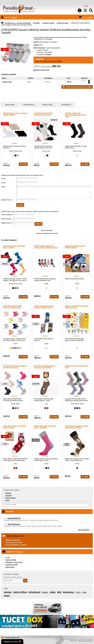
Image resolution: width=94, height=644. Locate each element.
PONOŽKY (37, 23)
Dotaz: (3, 187)
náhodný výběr (7, 82)
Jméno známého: (7, 215)
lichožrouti (34, 592)
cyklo (53, 592)
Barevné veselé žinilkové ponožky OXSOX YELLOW (77, 307)
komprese (69, 592)
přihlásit (14, 17)
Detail (23, 164)
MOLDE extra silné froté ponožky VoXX (76, 367)
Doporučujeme (10, 105)
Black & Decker (11, 498)
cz (84, 6)
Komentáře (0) (66, 105)
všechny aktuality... (84, 530)
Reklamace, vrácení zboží (14, 562)
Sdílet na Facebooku (43, 70)
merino (8, 592)
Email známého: (6, 219)
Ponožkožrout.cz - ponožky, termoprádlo (18, 23)
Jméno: (4, 179)
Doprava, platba (11, 560)
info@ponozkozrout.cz (12, 638)
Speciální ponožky (48, 23)
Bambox (8, 493)
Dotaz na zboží (47, 105)
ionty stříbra (20, 592)
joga (84, 592)
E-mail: (3, 183)
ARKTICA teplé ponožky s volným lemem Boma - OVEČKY (77, 427)
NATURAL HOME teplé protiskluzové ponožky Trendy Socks (76, 115)
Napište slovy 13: (7, 200)
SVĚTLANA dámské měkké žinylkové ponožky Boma (13, 307)
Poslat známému (29, 105)
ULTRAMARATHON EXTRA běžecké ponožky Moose (43, 114)
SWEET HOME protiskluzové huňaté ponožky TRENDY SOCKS (46, 247)
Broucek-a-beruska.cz (86, 641)
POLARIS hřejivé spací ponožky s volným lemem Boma (15, 367)
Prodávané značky (12, 490)
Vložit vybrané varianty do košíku (79, 87)
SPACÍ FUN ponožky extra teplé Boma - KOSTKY (14, 247)
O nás (8, 557)
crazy (7, 596)
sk (87, 6)
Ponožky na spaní (62, 23)
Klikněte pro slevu (12, 642)
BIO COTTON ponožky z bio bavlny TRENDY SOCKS (15, 114)
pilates (45, 592)
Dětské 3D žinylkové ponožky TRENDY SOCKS (75, 247)
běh (59, 592)
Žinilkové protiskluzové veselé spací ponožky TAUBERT (45, 367)
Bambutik (9, 495)
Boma (8, 500)
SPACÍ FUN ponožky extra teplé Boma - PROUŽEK (45, 427)
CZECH (78, 592)
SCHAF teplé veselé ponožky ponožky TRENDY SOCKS (44, 307)
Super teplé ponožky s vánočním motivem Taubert (15, 427)
